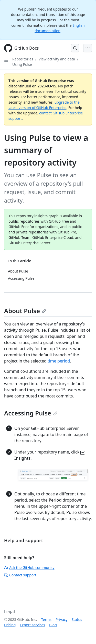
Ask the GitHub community (29, 568)
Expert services (32, 625)
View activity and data (57, 59)
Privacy (62, 619)
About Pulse (25, 311)
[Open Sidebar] (6, 62)
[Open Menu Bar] (88, 48)
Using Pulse (22, 64)
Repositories (23, 59)
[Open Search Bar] (75, 48)
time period (59, 361)
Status (77, 619)
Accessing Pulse (31, 413)
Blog (53, 625)
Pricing (10, 625)
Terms (46, 619)
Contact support (20, 575)
